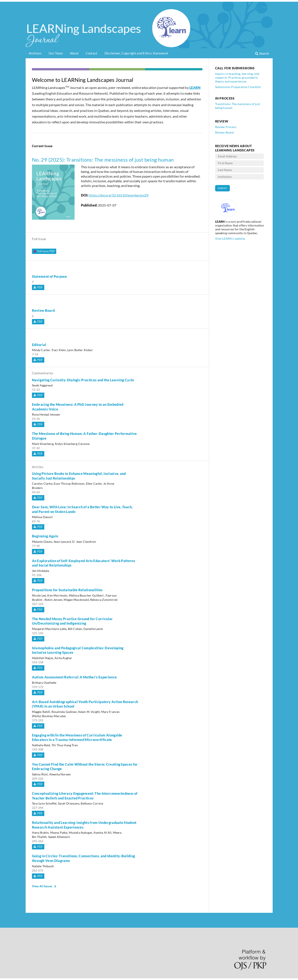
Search (262, 53)
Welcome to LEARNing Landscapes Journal (83, 80)
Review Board (43, 310)
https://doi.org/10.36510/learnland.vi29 (119, 195)
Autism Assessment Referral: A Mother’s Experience (74, 677)
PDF (40, 287)
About (74, 53)
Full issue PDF (43, 251)
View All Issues (42, 886)
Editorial (39, 345)
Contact (91, 53)
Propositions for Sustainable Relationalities (67, 590)
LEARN (195, 88)
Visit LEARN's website (230, 239)
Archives (35, 53)
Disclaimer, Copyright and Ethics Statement (136, 53)
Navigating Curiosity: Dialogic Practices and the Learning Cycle (83, 380)
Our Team (56, 53)
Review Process (226, 127)
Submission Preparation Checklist (238, 87)
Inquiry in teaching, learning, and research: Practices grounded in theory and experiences (237, 78)
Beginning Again (45, 536)
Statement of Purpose (49, 276)
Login (265, 7)
